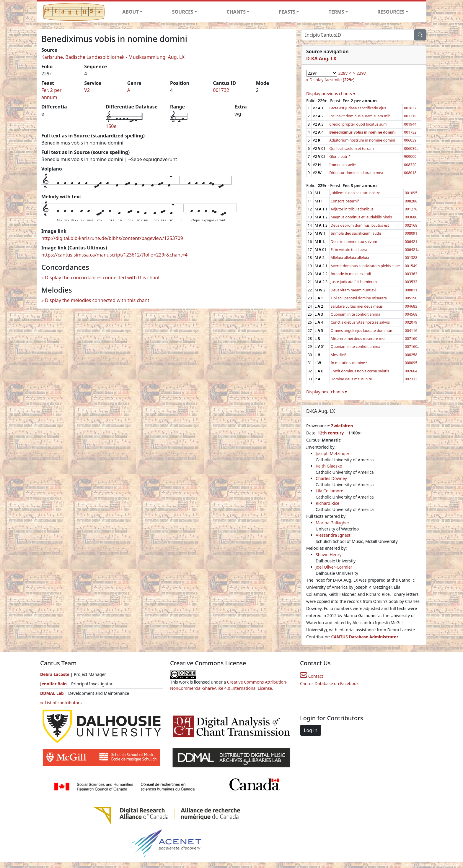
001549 (411, 266)
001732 (221, 90)
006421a (412, 250)
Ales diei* (339, 355)
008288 (411, 201)
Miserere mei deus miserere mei (358, 339)
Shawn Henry (328, 555)
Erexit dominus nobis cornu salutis (360, 371)
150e (111, 126)
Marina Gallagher (332, 523)
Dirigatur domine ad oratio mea (356, 173)
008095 (411, 363)
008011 (411, 290)
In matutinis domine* (349, 363)
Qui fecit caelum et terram (351, 149)
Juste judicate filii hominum (354, 282)
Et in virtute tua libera (349, 250)
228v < (345, 73)
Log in (311, 730)
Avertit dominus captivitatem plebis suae (365, 266)
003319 (410, 116)
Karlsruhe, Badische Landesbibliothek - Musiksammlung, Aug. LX (113, 57)
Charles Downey (331, 478)
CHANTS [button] (236, 12)
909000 (410, 156)
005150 (411, 298)
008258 (411, 355)
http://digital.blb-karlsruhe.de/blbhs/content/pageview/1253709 (112, 238)
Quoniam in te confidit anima (356, 314)
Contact (312, 676)
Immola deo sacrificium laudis (356, 233)
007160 (411, 339)
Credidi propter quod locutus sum (358, 124)
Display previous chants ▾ (331, 94)
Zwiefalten (342, 426)
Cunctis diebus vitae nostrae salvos (360, 322)
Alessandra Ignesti (334, 535)
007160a (412, 347)
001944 (410, 124)
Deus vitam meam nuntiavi (353, 290)
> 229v (360, 73)
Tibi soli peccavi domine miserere (359, 298)
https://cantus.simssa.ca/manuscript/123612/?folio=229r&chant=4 (114, 255)
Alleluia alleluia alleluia (350, 258)
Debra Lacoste (55, 674)
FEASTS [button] (287, 12)
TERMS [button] (336, 12)
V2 (87, 90)
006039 (410, 140)
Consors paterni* (345, 201)
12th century (331, 433)
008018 (410, 173)
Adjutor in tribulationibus (352, 209)
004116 (411, 331)
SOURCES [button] (183, 12)
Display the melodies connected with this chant (97, 300)
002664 (411, 371)
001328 (411, 258)
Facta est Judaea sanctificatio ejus (358, 108)
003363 (411, 274)
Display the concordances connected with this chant (102, 278)
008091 (411, 233)
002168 (411, 225)
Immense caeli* (343, 165)
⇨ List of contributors (61, 703)
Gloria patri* (340, 156)
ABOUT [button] (131, 12)
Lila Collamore (329, 491)
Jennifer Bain (54, 684)
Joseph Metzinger (333, 454)
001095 (411, 193)
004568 (411, 314)
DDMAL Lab (52, 693)
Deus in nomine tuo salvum (354, 242)
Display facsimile (332, 80)
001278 (411, 209)
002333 (411, 379)
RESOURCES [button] (391, 12)
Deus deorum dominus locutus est (360, 225)
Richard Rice (327, 503)
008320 (410, 165)
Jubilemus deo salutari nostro (356, 193)
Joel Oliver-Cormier (334, 567)
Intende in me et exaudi (351, 274)
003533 (411, 282)
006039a (411, 149)
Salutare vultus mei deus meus (357, 306)
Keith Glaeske (329, 466)
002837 (410, 108)
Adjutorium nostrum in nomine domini (362, 140)
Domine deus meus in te (351, 379)
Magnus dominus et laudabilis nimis (361, 217)
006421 (411, 242)
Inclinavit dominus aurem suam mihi (360, 116)
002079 (411, 322)
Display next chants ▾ (327, 392)
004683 (411, 306)
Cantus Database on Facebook (329, 683)
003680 (411, 217)
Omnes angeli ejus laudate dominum (362, 331)
